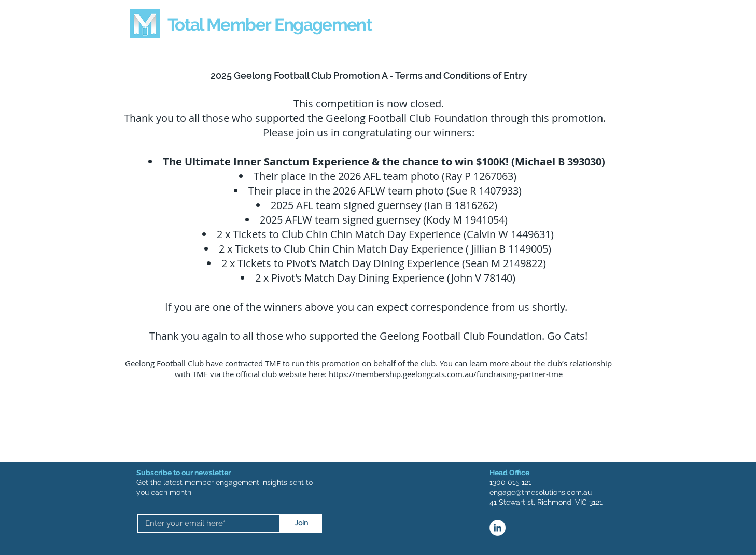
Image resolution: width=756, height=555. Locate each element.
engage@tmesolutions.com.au (541, 492)
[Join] (301, 523)
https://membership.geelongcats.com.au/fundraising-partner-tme (446, 374)
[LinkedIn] (498, 528)
